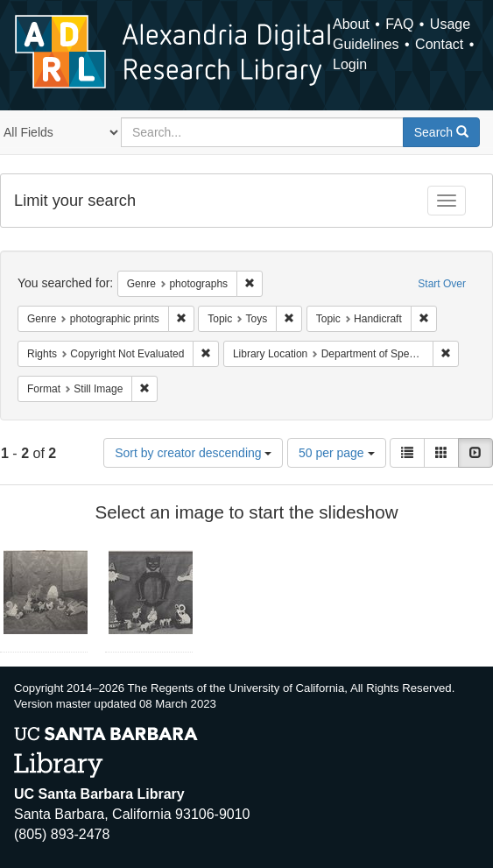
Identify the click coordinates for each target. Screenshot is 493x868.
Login (350, 64)
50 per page (337, 453)
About (351, 24)
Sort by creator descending (193, 453)
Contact (439, 44)
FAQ (399, 24)
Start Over (442, 284)
